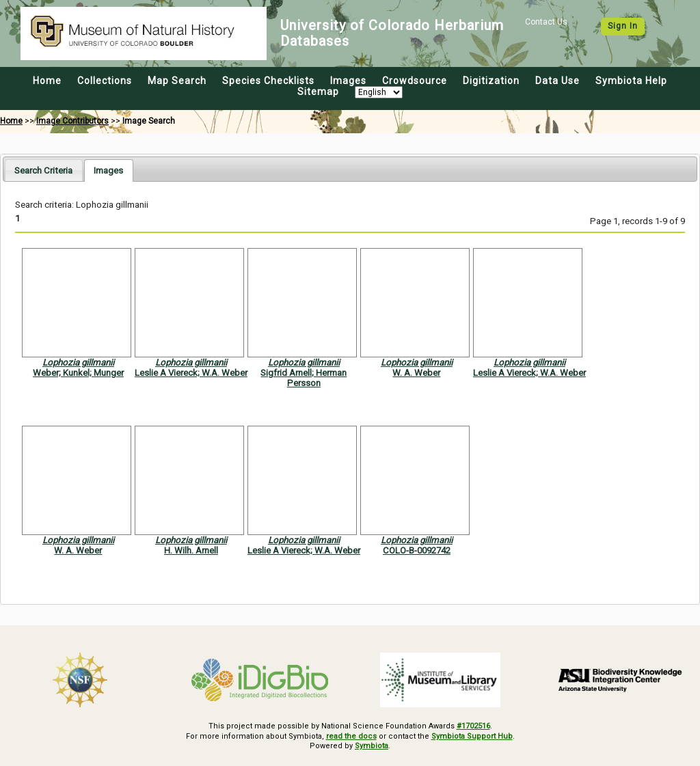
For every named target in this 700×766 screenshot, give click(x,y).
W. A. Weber (416, 373)
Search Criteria (43, 170)
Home (47, 81)
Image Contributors (72, 121)
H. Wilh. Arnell (191, 550)
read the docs (351, 736)
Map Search (177, 81)
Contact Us (546, 22)
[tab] (43, 170)
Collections (105, 81)
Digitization (491, 81)
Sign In (623, 26)
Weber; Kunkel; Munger (78, 373)
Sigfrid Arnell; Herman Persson (304, 378)
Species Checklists (268, 81)
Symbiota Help (631, 81)
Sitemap (318, 92)
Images (348, 81)
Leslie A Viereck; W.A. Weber (191, 373)
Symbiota (372, 746)
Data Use (557, 81)
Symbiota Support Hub (472, 736)
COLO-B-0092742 (417, 550)
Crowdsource (415, 81)
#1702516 (473, 726)
